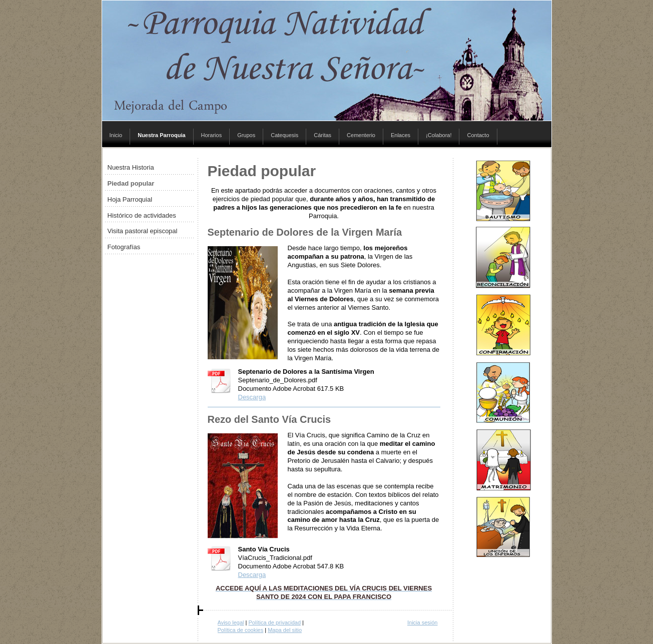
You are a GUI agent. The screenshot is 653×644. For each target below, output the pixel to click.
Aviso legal (231, 622)
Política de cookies (241, 630)
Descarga (252, 397)
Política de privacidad (274, 622)
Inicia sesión (423, 622)
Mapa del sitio (285, 630)
